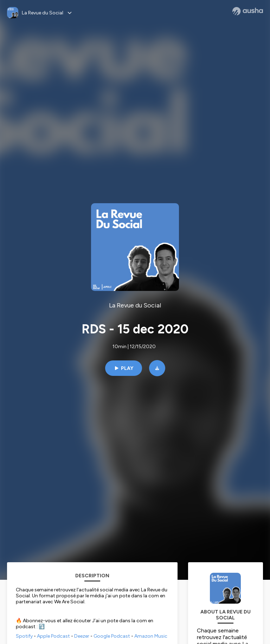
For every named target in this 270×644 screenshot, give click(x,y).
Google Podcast (112, 636)
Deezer (82, 636)
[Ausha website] (248, 11)
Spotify (24, 636)
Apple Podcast (53, 636)
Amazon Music (151, 636)
